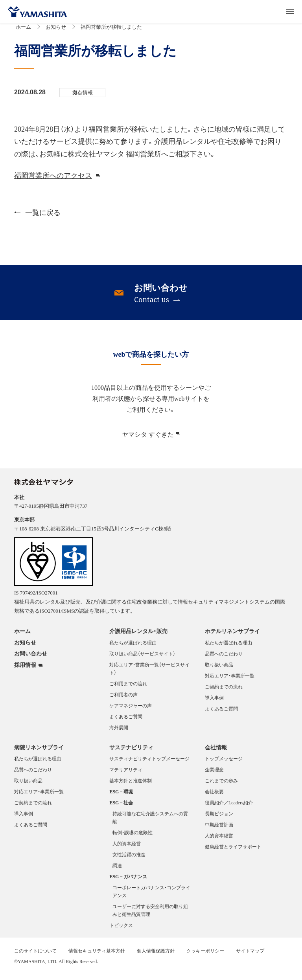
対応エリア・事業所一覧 (230, 680)
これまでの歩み (221, 785)
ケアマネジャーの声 (131, 710)
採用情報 (25, 670)
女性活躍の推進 (129, 859)
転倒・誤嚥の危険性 (133, 837)
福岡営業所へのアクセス (53, 180)
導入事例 (214, 702)
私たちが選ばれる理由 (133, 647)
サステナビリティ (131, 752)
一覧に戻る (37, 217)
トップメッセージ (224, 763)
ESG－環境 (121, 796)
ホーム (23, 31)
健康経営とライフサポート (233, 851)
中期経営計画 (219, 829)
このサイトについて (35, 955)
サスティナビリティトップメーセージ (149, 763)
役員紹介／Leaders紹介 (229, 807)
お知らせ (56, 31)
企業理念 (214, 774)
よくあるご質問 (126, 721)
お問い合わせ (31, 658)
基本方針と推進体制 (131, 785)
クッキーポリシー (205, 955)
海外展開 (119, 732)
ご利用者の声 (123, 699)
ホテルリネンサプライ (232, 635)
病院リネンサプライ (39, 752)
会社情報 (216, 752)
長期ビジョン (219, 818)
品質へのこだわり (224, 658)
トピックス (121, 930)
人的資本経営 (127, 848)
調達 (117, 870)
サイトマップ (250, 955)
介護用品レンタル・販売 (138, 635)
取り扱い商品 (219, 669)
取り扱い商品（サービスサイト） (142, 658)
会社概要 (214, 796)
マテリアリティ (126, 774)
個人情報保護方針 (156, 955)
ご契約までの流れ (224, 691)
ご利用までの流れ (128, 688)
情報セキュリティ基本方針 (97, 955)
